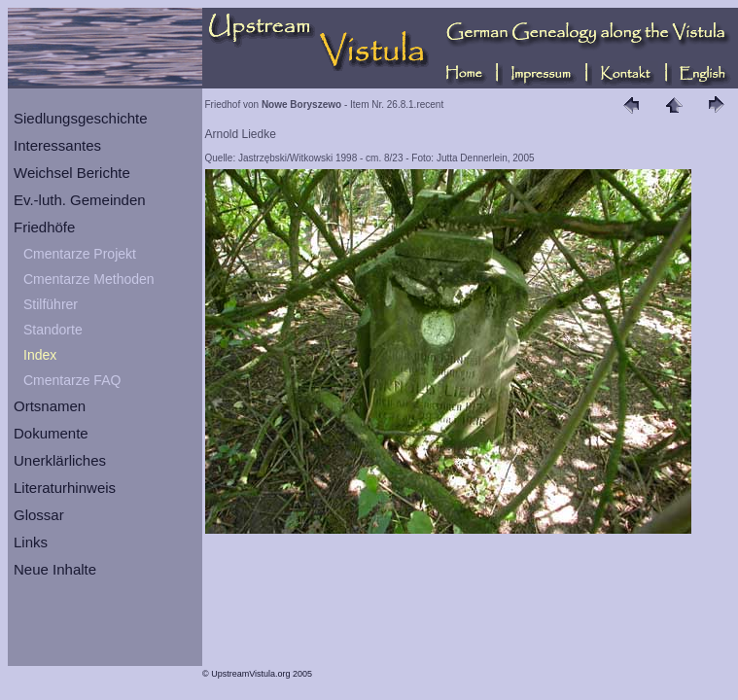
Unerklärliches (60, 460)
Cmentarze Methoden (89, 279)
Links (31, 542)
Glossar (39, 515)
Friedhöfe (44, 227)
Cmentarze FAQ (72, 380)
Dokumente (51, 433)
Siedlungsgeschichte (81, 118)
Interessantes (57, 145)
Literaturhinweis (65, 488)
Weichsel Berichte (72, 173)
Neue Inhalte (55, 569)
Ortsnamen (50, 406)
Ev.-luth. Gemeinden (80, 200)
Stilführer (51, 304)
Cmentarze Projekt (80, 254)
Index (40, 355)
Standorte (53, 330)
